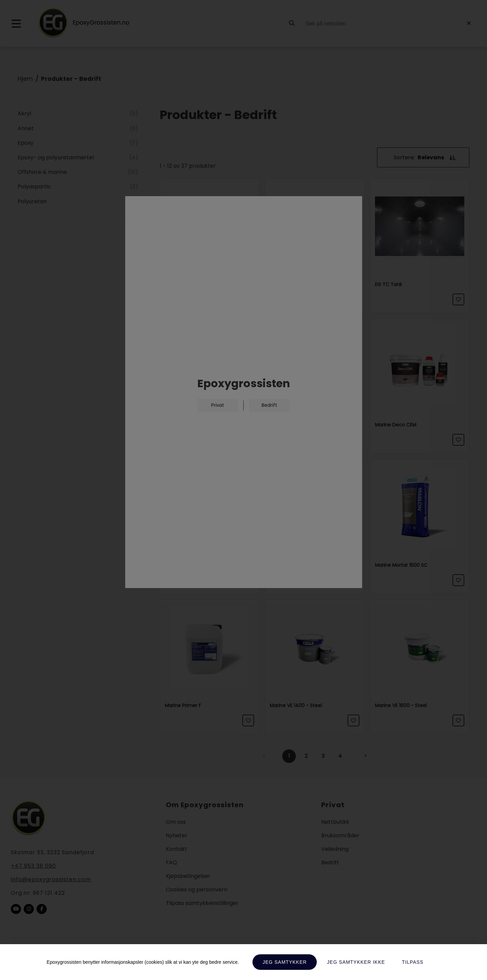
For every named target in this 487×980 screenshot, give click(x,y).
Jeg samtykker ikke (356, 962)
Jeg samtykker (285, 962)
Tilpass (413, 962)
